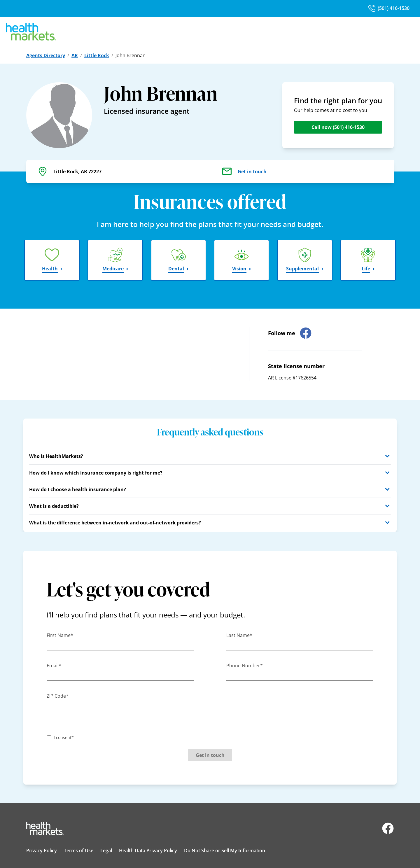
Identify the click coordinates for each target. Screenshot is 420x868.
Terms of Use (79, 850)
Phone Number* (245, 666)
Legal (106, 850)
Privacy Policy (42, 850)
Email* (54, 666)
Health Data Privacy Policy (148, 850)
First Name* (60, 635)
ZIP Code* (58, 696)
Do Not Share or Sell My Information (225, 850)
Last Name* (239, 635)
